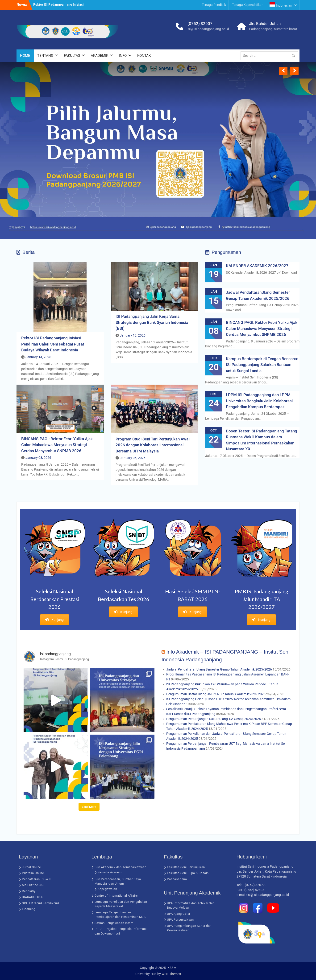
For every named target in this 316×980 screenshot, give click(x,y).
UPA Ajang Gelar (179, 914)
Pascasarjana (177, 879)
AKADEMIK (100, 56)
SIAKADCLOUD (33, 897)
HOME (25, 56)
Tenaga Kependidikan (248, 5)
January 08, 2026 (38, 458)
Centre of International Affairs (116, 896)
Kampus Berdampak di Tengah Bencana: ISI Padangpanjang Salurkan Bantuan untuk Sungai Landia (262, 365)
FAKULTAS (72, 56)
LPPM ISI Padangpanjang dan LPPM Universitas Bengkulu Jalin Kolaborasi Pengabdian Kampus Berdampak (259, 401)
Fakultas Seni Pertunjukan (186, 867)
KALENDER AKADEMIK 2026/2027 (257, 266)
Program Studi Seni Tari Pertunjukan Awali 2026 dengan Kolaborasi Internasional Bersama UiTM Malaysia (153, 445)
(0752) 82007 (200, 24)
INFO (123, 56)
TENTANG (45, 56)
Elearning (29, 909)
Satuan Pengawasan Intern (114, 923)
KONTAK (144, 56)
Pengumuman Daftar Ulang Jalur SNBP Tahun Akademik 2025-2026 (216, 694)
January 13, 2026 (133, 335)
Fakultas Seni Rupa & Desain (188, 873)
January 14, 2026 (38, 357)
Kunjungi (55, 620)
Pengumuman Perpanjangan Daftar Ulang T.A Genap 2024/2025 (214, 719)
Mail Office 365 (33, 885)
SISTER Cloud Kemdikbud (40, 903)
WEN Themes (171, 974)
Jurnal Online (31, 867)
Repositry (29, 891)
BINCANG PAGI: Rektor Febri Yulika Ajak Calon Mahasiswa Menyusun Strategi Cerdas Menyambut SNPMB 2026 (57, 445)
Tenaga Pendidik (214, 5)
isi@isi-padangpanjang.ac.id (208, 29)
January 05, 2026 (133, 458)
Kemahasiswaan (110, 872)
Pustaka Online (33, 873)
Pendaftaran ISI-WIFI (37, 879)
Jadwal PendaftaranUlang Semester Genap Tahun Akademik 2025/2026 (219, 669)
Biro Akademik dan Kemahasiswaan (121, 867)
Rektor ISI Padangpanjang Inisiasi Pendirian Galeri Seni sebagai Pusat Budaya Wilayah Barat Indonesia (53, 344)
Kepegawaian (107, 889)
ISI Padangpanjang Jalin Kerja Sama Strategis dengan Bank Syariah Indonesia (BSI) (152, 322)
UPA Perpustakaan (180, 920)
